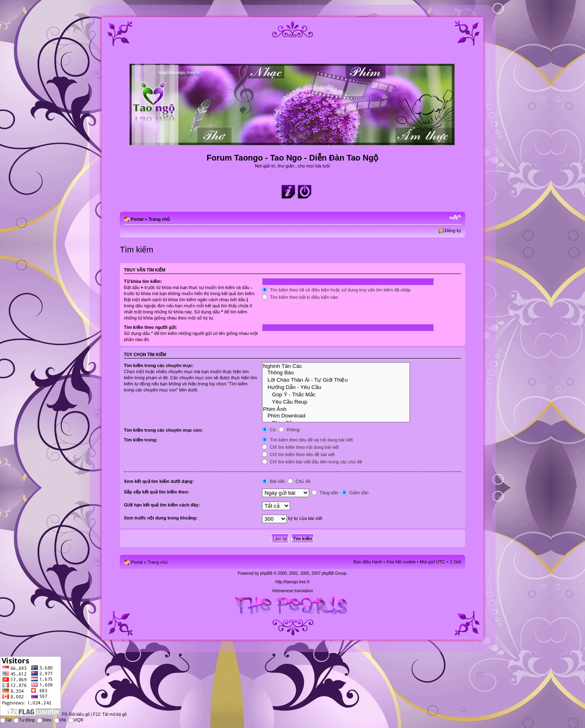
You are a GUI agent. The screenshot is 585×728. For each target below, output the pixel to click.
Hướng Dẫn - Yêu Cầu (336, 387)
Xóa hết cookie (401, 562)
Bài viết (273, 481)
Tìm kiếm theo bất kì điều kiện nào (300, 297)
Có (269, 430)
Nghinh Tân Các (336, 366)
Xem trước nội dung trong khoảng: (161, 518)
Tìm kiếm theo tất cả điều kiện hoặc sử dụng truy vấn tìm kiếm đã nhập (336, 290)
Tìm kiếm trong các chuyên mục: (159, 365)
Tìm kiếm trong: (141, 440)
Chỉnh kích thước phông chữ (455, 217)
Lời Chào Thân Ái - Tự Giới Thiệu (336, 380)
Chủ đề (299, 481)
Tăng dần (325, 493)
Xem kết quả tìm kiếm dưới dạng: (159, 481)
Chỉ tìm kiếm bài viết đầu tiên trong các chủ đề (312, 462)
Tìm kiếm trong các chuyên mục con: (163, 430)
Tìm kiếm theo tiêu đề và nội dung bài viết (307, 440)
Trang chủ (159, 219)
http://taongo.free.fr (293, 582)
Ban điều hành (368, 562)
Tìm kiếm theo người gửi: (151, 327)
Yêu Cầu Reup (336, 402)
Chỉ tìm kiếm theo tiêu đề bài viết (298, 454)
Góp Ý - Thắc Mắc (336, 394)
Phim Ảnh (336, 409)
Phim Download (336, 416)
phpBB (266, 573)
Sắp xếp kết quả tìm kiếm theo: (157, 492)
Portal (137, 219)
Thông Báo (336, 373)
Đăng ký (453, 230)
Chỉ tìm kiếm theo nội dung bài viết (300, 447)
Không (289, 430)
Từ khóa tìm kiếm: (143, 281)
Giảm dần (355, 493)
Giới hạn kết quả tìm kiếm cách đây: (162, 505)
